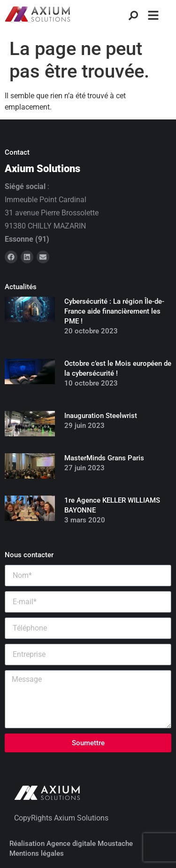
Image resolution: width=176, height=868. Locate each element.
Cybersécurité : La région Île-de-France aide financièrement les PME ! (114, 311)
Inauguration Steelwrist (101, 416)
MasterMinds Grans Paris (104, 458)
